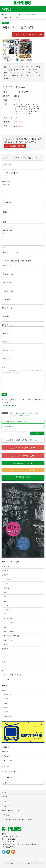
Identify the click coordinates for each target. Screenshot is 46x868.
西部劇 (6, 592)
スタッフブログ (7, 760)
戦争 (5, 597)
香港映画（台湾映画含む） (12, 636)
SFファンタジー (9, 610)
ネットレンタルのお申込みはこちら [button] (28, 34)
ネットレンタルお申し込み (10, 810)
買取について (6, 806)
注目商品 (5, 571)
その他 (6, 644)
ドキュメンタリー (9, 623)
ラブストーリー (9, 588)
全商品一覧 (6, 566)
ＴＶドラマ (7, 653)
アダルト (7, 679)
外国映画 (21, 415)
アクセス (7, 756)
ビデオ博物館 (13, 415)
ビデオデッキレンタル (9, 771)
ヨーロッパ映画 (9, 631)
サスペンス (7, 605)
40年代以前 (7, 695)
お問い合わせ (6, 815)
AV (3, 671)
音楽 (4, 662)
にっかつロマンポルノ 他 (12, 675)
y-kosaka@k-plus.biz (9, 406)
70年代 (6, 708)
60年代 (6, 703)
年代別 (27, 415)
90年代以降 (7, 716)
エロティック (8, 640)
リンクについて (7, 801)
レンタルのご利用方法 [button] (15, 146)
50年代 (6, 699)
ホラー (6, 614)
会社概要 (5, 752)
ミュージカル (8, 618)
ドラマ (6, 584)
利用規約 (5, 797)
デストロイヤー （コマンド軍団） (16, 422)
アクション (18, 413)
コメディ (7, 601)
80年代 (5, 23)
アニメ (4, 657)
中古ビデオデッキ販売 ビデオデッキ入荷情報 (17, 820)
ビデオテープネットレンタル (31, 413)
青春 (5, 627)
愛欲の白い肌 (9, 427)
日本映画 (5, 649)
